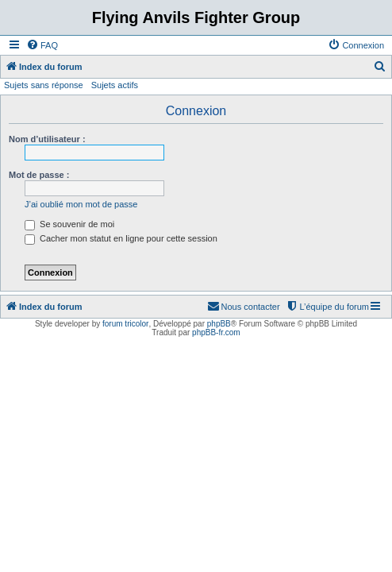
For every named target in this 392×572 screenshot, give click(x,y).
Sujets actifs (115, 85)
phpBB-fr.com (216, 332)
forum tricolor (125, 324)
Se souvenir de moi (69, 224)
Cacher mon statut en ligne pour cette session (121, 238)
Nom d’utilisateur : (47, 139)
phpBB (219, 324)
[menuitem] (42, 45)
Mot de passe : (39, 175)
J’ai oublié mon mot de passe (81, 204)
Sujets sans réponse (44, 85)
